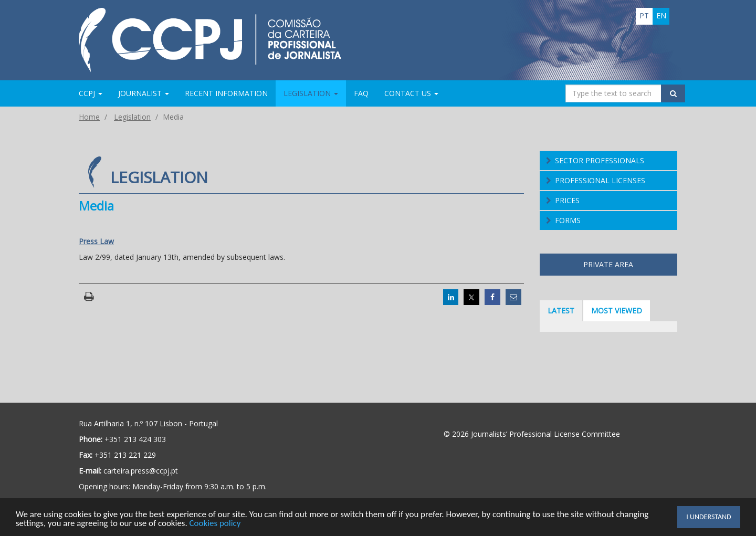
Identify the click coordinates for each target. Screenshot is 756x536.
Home (89, 117)
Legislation (132, 117)
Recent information (226, 93)
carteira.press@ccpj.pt (141, 471)
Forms (568, 220)
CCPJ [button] (91, 93)
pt (644, 15)
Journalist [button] (144, 93)
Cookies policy (216, 524)
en (661, 15)
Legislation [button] (311, 93)
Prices (567, 200)
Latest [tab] (561, 311)
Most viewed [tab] (617, 311)
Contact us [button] (411, 93)
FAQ (361, 93)
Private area (608, 264)
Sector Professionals (600, 160)
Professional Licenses (600, 180)
